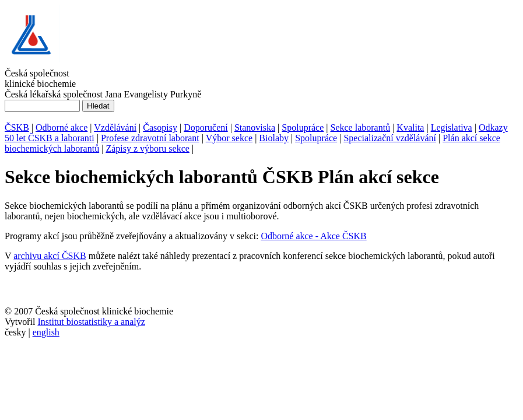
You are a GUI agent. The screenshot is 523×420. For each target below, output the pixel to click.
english (46, 332)
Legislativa (452, 127)
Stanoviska (255, 127)
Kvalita (410, 127)
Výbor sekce (229, 138)
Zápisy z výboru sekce (148, 148)
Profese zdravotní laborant (150, 138)
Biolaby (274, 138)
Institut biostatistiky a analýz (91, 322)
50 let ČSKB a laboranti (50, 138)
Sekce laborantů (361, 127)
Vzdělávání (115, 127)
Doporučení (206, 127)
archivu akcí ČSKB (50, 256)
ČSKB (17, 127)
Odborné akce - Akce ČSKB (313, 236)
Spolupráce (303, 127)
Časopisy (160, 127)
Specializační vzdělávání (390, 138)
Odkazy (493, 127)
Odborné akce (62, 127)
